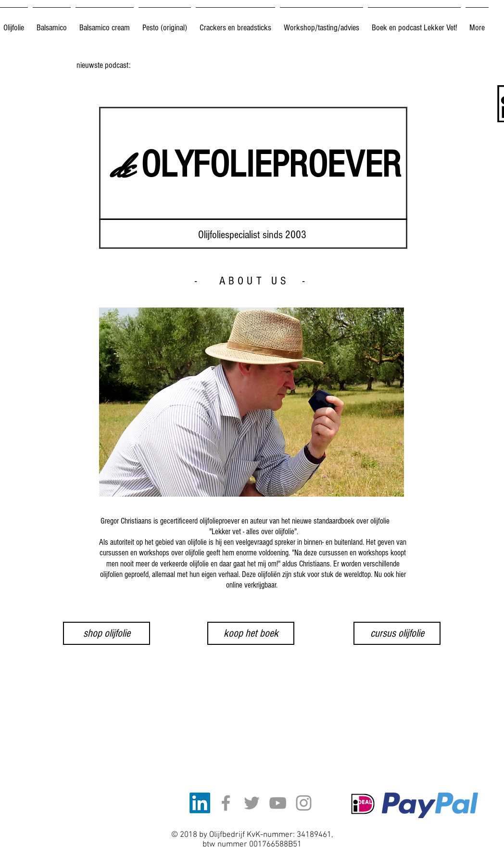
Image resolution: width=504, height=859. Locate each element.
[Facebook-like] (283, 792)
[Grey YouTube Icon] (278, 803)
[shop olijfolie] (107, 633)
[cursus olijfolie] (397, 633)
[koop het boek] (251, 633)
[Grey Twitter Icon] (252, 803)
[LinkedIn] (200, 803)
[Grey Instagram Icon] (304, 803)
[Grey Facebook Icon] (226, 803)
